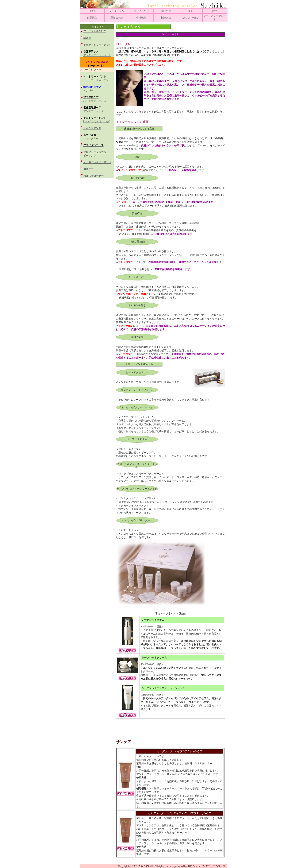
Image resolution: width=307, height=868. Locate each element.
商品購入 (92, 18)
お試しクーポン (190, 18)
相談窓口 (166, 18)
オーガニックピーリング (97, 162)
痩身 (190, 11)
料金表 (87, 38)
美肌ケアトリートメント (97, 45)
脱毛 (215, 11)
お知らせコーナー (93, 176)
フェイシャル (117, 11)
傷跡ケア (166, 11)
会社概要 (141, 18)
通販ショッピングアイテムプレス (208, 866)
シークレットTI (92, 70)
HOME (92, 11)
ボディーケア (141, 11)
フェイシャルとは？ (95, 31)
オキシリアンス (92, 128)
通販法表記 (117, 18)
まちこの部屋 (146, 866)
